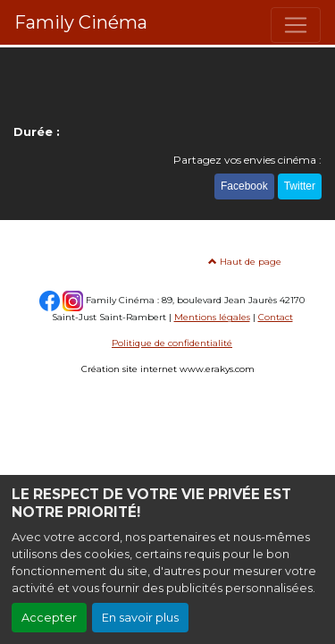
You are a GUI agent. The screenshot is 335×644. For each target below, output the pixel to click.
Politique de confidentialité (172, 343)
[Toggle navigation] (296, 25)
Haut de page (245, 262)
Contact (276, 317)
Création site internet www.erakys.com (168, 369)
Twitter (300, 186)
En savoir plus (140, 618)
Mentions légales (212, 317)
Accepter (49, 618)
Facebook (244, 186)
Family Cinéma (81, 22)
